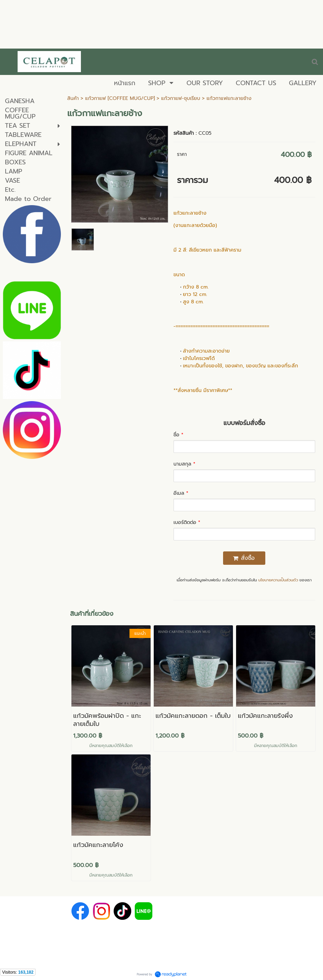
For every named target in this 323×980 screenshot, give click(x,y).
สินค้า (73, 98)
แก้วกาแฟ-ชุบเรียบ (181, 98)
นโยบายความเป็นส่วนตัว (278, 580)
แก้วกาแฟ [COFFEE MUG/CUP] (120, 98)
